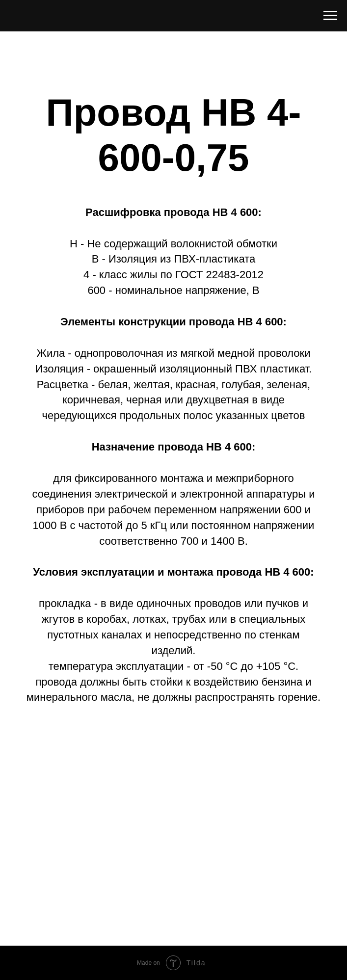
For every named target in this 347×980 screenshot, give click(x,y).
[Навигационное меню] (330, 16)
